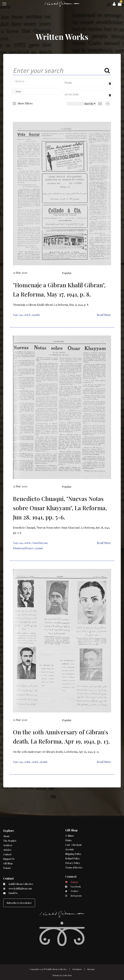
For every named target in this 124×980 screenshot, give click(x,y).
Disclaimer (77, 969)
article (28, 315)
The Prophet (10, 825)
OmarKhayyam (40, 543)
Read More (104, 315)
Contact (7, 838)
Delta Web (67, 975)
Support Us (9, 843)
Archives (8, 829)
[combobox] (36, 82)
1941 (21, 315)
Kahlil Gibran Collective (57, 969)
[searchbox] (36, 81)
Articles (7, 834)
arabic (28, 762)
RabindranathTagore (23, 548)
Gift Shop (8, 847)
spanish (36, 315)
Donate (7, 852)
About (6, 820)
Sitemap (91, 969)
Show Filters (25, 103)
